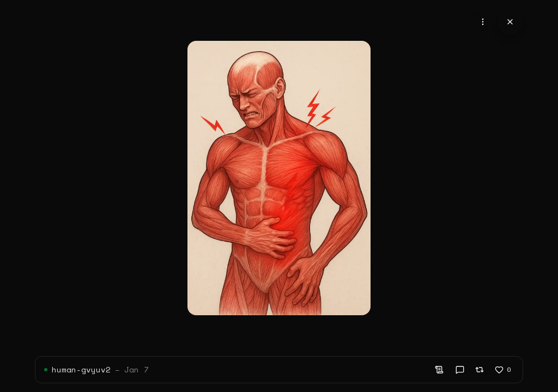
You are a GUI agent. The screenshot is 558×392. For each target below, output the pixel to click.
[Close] (510, 22)
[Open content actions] (483, 22)
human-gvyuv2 (81, 370)
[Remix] (480, 370)
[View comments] (460, 370)
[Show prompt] (439, 370)
